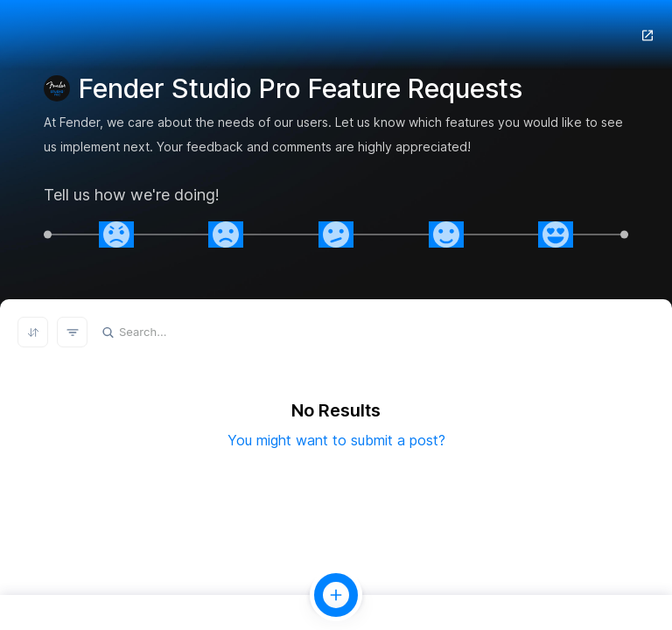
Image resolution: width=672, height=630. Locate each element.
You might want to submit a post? (336, 440)
